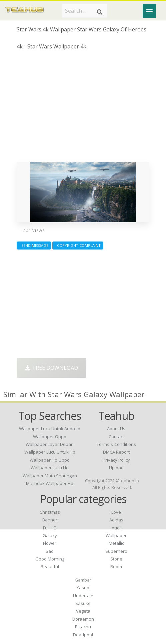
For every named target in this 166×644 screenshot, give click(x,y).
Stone (116, 559)
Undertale (83, 596)
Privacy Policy (116, 460)
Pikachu (83, 627)
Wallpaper (116, 535)
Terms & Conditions (116, 444)
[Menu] (149, 11)
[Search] (100, 12)
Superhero (116, 551)
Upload (116, 468)
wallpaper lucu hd (50, 468)
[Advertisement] (83, 109)
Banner (50, 520)
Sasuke (83, 603)
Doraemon (83, 619)
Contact (116, 437)
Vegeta (83, 611)
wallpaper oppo (50, 437)
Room (116, 567)
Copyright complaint (78, 245)
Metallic (116, 543)
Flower (50, 543)
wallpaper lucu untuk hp (50, 452)
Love (116, 512)
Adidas (116, 520)
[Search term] (84, 11)
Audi (116, 528)
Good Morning (50, 559)
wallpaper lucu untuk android (50, 429)
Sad (50, 551)
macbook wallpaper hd (50, 483)
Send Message (34, 245)
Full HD (50, 528)
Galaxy (50, 535)
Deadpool (83, 635)
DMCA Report (116, 452)
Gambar (83, 580)
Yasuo (83, 588)
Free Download (51, 368)
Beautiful (50, 567)
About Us (116, 429)
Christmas (50, 512)
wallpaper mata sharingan (50, 476)
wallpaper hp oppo (50, 460)
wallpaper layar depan (50, 444)
